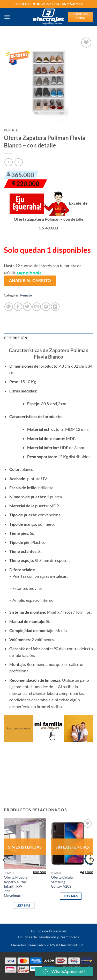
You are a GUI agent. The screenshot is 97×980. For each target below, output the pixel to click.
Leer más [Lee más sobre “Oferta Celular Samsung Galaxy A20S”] (71, 896)
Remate (11, 130)
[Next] (93, 870)
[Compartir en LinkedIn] (55, 307)
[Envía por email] (37, 307)
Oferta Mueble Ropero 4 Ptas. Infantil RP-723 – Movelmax (16, 886)
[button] (7, 17)
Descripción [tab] (16, 338)
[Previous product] (18, 162)
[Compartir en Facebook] (18, 307)
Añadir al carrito (30, 280)
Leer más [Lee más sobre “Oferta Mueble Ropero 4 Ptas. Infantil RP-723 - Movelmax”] (24, 905)
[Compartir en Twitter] (27, 307)
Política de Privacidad (49, 931)
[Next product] (8, 162)
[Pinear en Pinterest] (46, 307)
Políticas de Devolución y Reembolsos (48, 937)
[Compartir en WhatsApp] (9, 307)
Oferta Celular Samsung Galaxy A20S (63, 882)
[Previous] (4, 870)
